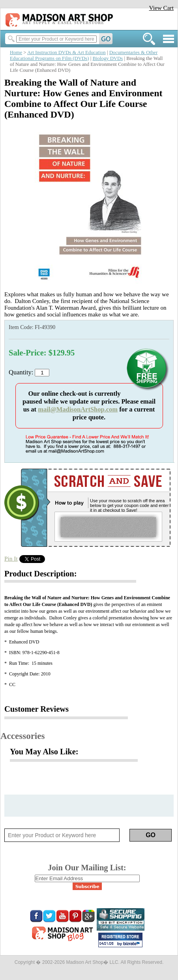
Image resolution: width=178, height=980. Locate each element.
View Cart (161, 8)
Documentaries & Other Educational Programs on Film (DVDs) (84, 55)
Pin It (11, 558)
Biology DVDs (108, 58)
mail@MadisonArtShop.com (78, 409)
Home (16, 52)
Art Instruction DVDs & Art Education (67, 52)
